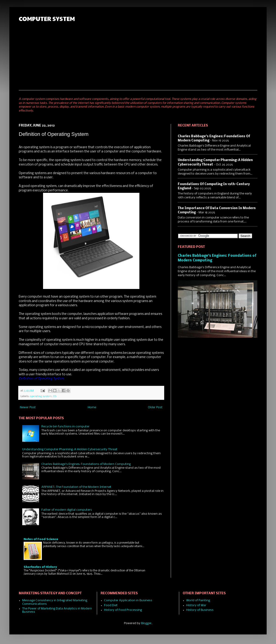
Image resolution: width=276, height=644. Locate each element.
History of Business (200, 610)
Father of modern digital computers (67, 510)
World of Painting (198, 600)
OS (55, 396)
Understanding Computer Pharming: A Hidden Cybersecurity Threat (70, 449)
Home (92, 407)
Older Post (155, 407)
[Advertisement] (205, 49)
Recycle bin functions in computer (65, 427)
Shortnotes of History (40, 567)
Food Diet (111, 605)
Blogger (146, 623)
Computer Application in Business (128, 600)
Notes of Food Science (41, 539)
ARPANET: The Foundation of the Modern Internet (76, 487)
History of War (196, 605)
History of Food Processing (123, 610)
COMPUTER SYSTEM (47, 19)
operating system (41, 396)
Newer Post (28, 407)
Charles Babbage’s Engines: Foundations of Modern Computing (86, 464)
